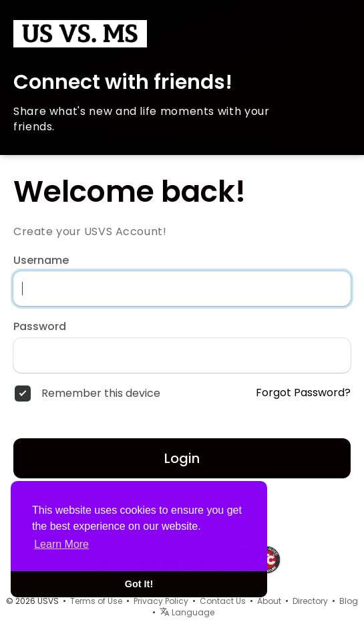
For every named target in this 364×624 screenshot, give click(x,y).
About (269, 601)
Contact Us (223, 601)
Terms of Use (96, 601)
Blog (349, 601)
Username (41, 261)
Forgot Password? (303, 393)
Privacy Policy (161, 601)
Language (187, 612)
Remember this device (101, 394)
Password (40, 327)
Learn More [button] (61, 544)
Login (182, 458)
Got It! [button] (139, 584)
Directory (310, 601)
